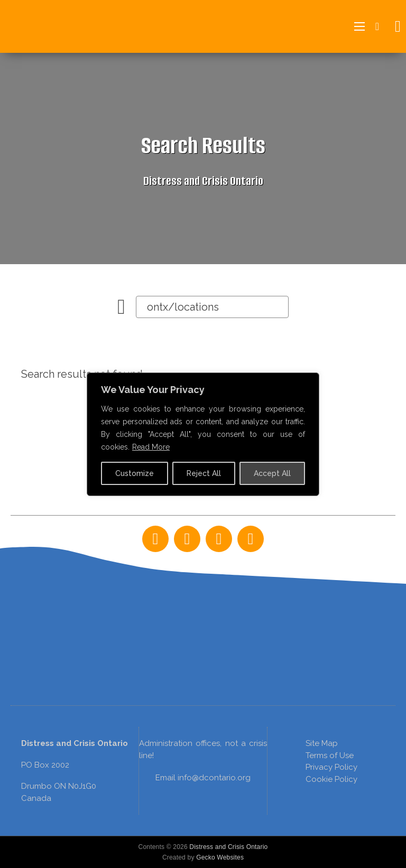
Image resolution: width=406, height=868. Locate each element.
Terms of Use (330, 755)
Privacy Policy (331, 767)
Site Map (322, 743)
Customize (135, 473)
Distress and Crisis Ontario (228, 847)
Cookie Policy (331, 779)
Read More (151, 447)
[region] (203, 610)
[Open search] (395, 26)
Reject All (204, 473)
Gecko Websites (220, 857)
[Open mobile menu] (359, 26)
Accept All (272, 473)
